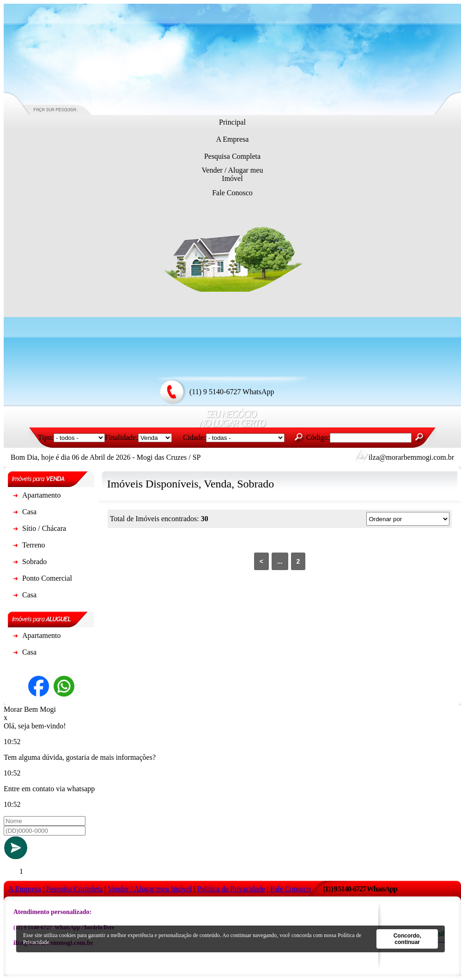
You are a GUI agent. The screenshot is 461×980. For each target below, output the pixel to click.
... (280, 561)
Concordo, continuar (407, 939)
